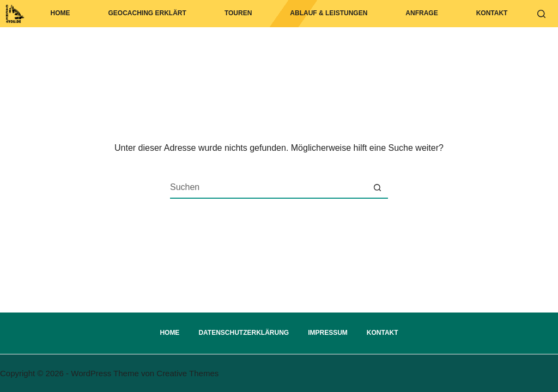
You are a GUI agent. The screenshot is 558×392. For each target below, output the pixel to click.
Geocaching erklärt (147, 13)
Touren (238, 13)
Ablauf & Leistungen (329, 13)
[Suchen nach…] (268, 187)
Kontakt (492, 13)
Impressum (328, 333)
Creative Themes (187, 373)
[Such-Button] (377, 187)
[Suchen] (541, 14)
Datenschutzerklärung (244, 333)
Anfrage (421, 13)
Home (60, 13)
